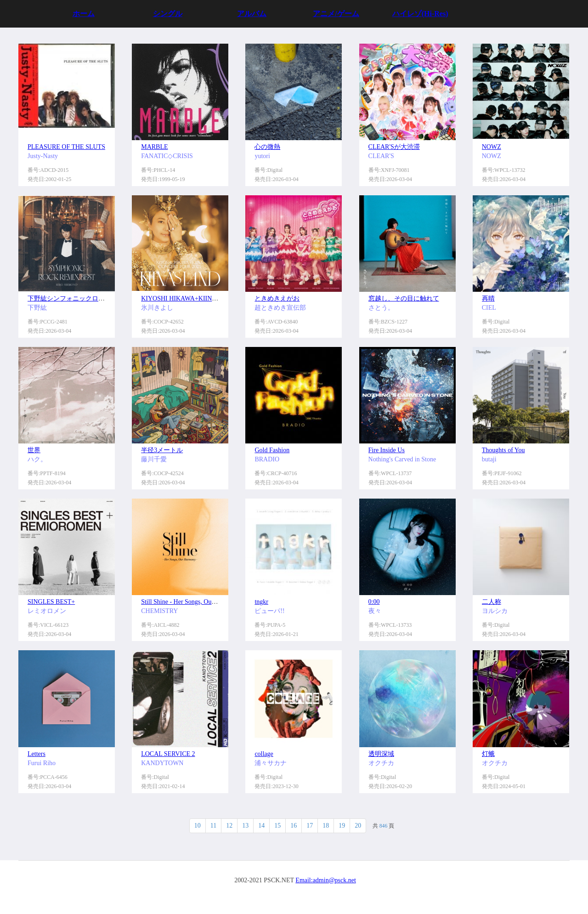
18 (326, 826)
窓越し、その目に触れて (404, 298)
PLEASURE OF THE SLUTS (66, 147)
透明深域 (381, 754)
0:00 (374, 602)
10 (198, 826)
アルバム (252, 14)
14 (261, 826)
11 (213, 826)
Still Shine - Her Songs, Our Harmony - (192, 602)
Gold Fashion (272, 450)
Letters (37, 754)
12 (229, 826)
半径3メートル (162, 450)
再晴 (488, 298)
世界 (34, 450)
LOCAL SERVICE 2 (168, 754)
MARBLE (154, 147)
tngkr (261, 602)
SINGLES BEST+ (51, 602)
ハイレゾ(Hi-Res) (420, 14)
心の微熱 (267, 147)
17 (310, 826)
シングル (168, 14)
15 (277, 826)
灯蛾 (488, 754)
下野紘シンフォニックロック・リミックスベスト (98, 298)
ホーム (84, 14)
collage (264, 754)
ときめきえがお (277, 298)
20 (358, 826)
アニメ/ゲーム (336, 14)
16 (294, 826)
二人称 (492, 602)
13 (245, 826)
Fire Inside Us (387, 450)
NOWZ (492, 147)
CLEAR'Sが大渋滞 (394, 147)
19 (342, 826)
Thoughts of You (503, 450)
